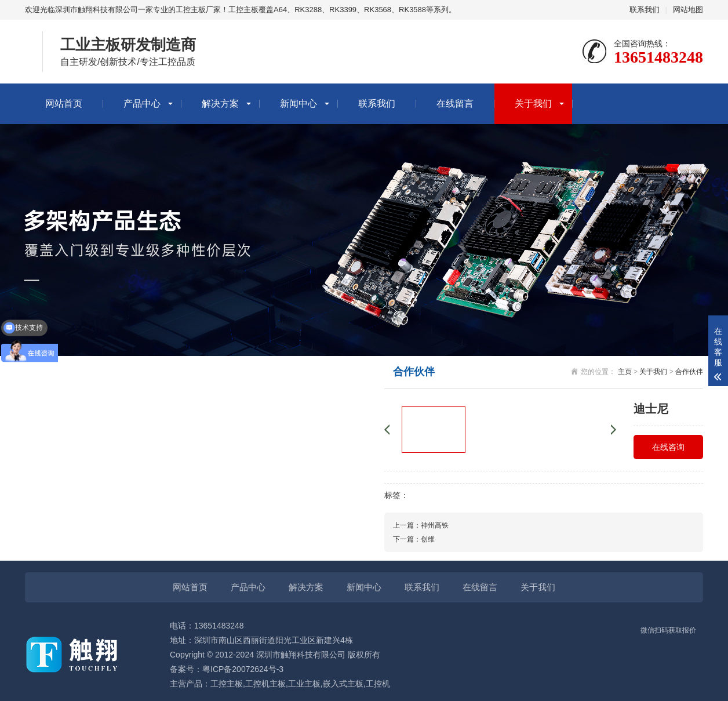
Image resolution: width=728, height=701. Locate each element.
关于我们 (533, 103)
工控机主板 (265, 684)
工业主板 (304, 684)
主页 (625, 372)
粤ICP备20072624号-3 (243, 669)
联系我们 (645, 10)
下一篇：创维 (414, 539)
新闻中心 (299, 103)
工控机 (378, 684)
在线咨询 (668, 447)
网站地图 (688, 10)
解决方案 (220, 103)
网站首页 (64, 103)
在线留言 (455, 103)
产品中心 (142, 103)
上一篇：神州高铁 (421, 525)
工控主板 (227, 684)
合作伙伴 (689, 372)
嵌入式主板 (343, 684)
